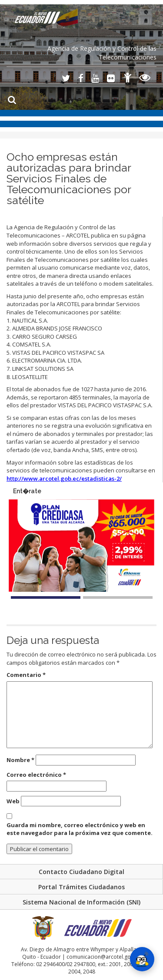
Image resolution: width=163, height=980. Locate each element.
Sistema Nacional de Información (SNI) (81, 902)
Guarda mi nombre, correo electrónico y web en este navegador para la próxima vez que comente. (80, 829)
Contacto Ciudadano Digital (81, 872)
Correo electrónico (36, 775)
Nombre (20, 760)
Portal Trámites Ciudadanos (81, 887)
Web (13, 801)
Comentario (26, 675)
